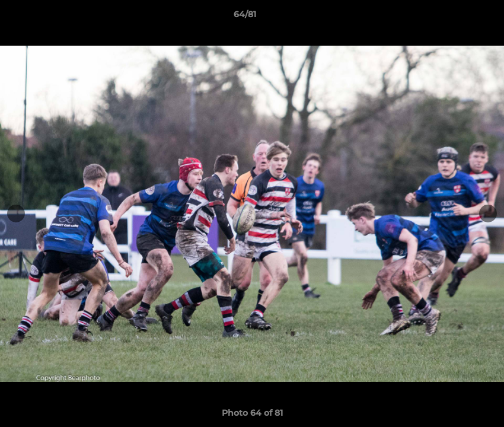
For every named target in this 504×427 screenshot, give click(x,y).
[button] (454, 17)
